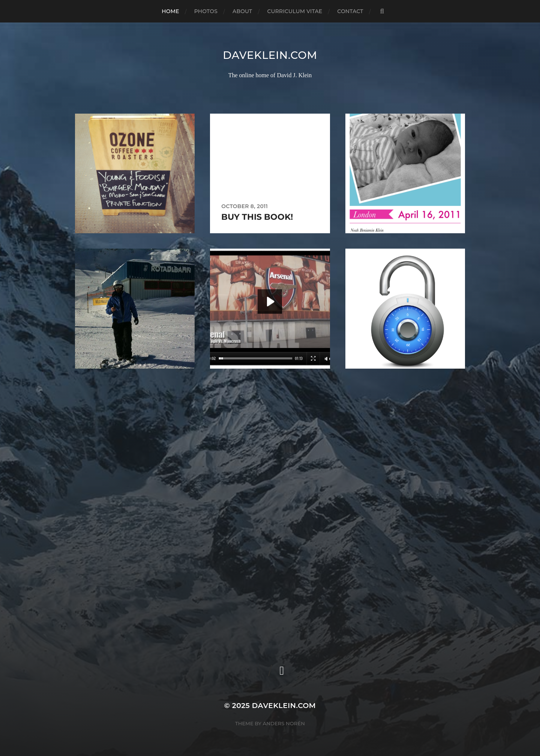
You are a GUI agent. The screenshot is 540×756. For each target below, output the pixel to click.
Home (170, 11)
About (242, 11)
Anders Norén (284, 723)
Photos (206, 11)
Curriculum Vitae (295, 11)
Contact (350, 11)
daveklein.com (270, 55)
